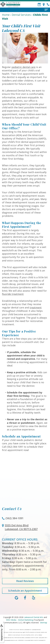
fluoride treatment (13, 294)
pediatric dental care (23, 67)
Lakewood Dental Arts (34, 617)
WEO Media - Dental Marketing (20, 620)
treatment (36, 308)
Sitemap (44, 623)
